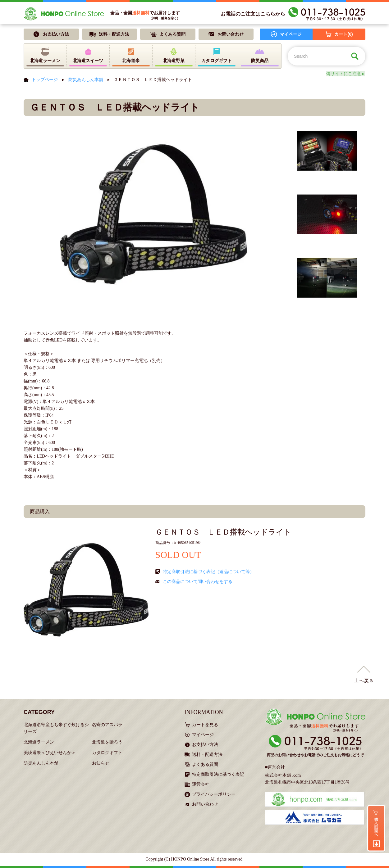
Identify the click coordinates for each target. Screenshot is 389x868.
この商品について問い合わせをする (198, 582)
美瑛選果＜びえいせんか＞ (50, 753)
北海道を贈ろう (107, 742)
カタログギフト (107, 753)
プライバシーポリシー (214, 794)
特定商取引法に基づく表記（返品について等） (208, 572)
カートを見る (205, 725)
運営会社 (201, 784)
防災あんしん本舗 (86, 80)
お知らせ (101, 763)
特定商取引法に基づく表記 (218, 774)
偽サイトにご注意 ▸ (347, 74)
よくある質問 (205, 764)
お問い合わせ (205, 804)
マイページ (203, 735)
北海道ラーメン (39, 742)
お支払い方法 (205, 745)
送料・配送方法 (207, 755)
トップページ (45, 80)
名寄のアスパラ (107, 725)
